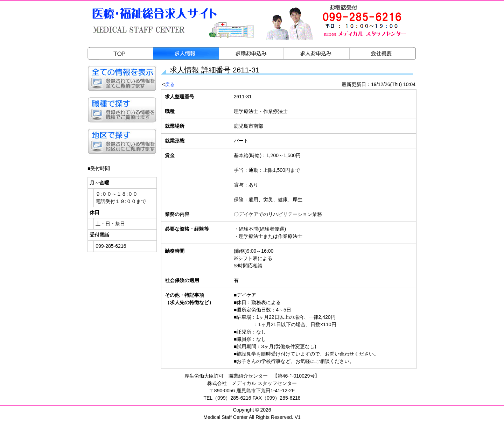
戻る (170, 84)
